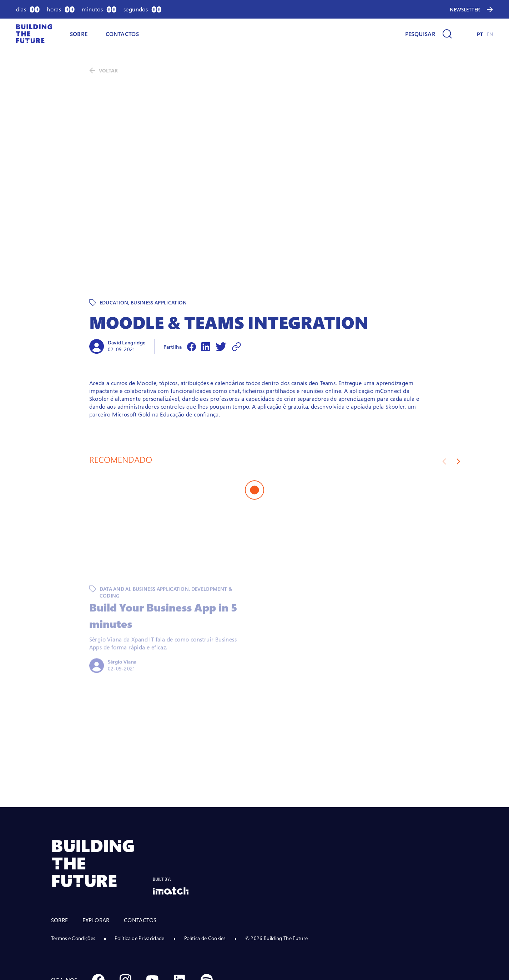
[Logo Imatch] (171, 842)
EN (490, 34)
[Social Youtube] (152, 931)
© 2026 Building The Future (276, 889)
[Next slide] (458, 412)
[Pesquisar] (429, 34)
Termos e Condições (73, 889)
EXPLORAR (96, 871)
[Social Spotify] (207, 931)
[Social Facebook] (98, 931)
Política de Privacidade (139, 889)
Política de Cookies (205, 889)
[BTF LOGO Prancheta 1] (102, 814)
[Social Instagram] (125, 931)
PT (480, 34)
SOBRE (79, 34)
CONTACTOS (122, 34)
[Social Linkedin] (180, 931)
